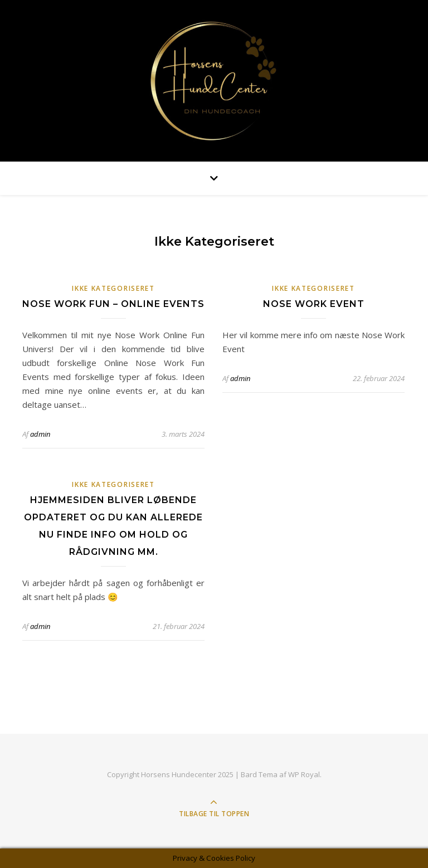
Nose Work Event (314, 304)
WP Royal (304, 774)
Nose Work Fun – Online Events (113, 304)
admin (40, 434)
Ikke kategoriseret (113, 288)
